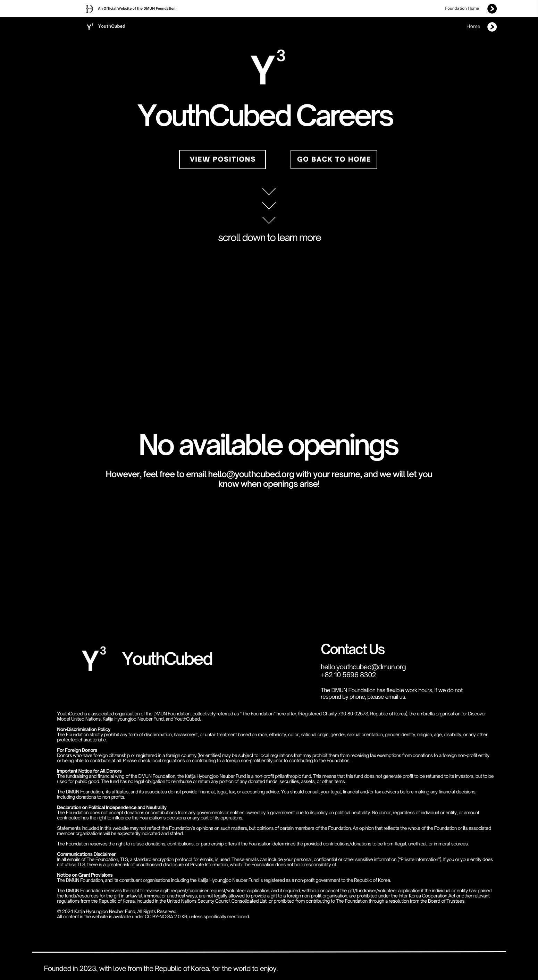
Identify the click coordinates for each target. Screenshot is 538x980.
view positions (223, 159)
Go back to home (334, 159)
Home (473, 27)
